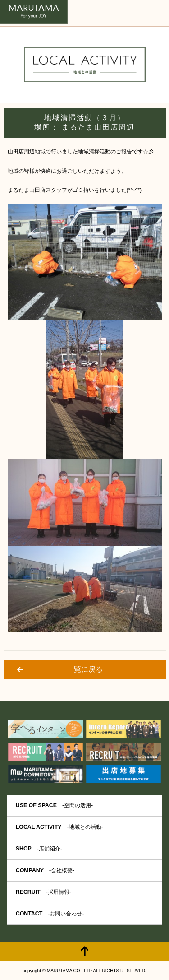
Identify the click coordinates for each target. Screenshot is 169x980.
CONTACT (50, 914)
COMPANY (45, 870)
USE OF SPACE (54, 805)
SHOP (39, 849)
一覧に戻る (85, 669)
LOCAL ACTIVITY (59, 827)
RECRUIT (43, 892)
